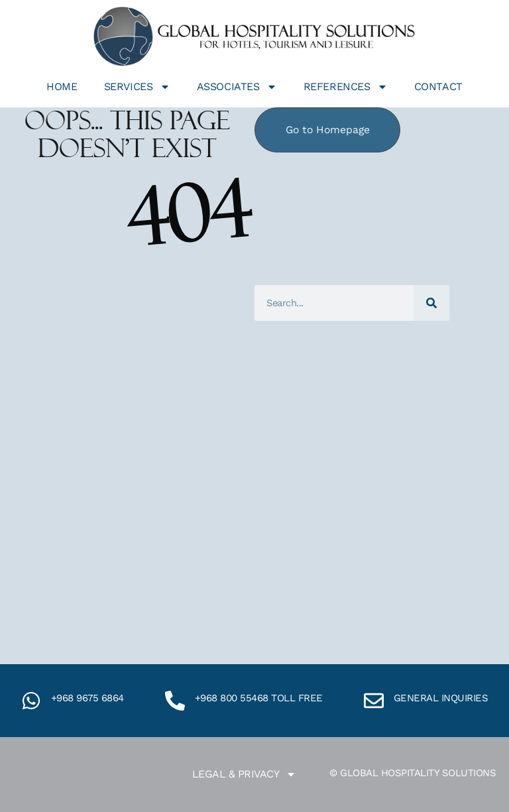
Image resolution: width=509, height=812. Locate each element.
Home (62, 87)
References (346, 87)
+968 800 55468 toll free (259, 698)
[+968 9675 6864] (31, 701)
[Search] (431, 303)
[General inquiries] (374, 701)
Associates (237, 87)
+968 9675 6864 (87, 698)
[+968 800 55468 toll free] (175, 701)
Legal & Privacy (245, 774)
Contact (438, 87)
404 (188, 214)
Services (137, 87)
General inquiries (441, 698)
